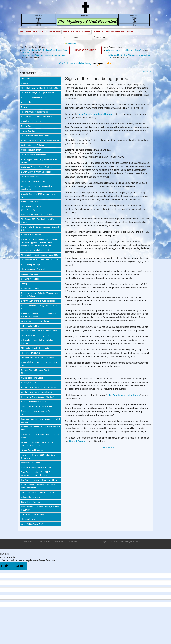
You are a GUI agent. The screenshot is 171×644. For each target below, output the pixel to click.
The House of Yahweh (30, 353)
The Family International (31, 519)
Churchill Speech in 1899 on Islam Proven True (39, 196)
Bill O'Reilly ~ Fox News (31, 497)
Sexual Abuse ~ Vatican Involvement (37, 406)
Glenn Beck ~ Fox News (31, 502)
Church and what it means (32, 121)
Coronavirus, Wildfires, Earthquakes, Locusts (44, 55)
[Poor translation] (20, 566)
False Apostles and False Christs (35, 321)
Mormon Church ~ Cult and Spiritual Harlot (39, 331)
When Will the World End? (32, 524)
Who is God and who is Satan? (34, 98)
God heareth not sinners (31, 150)
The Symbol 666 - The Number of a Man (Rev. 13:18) (38, 221)
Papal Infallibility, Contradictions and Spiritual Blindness (40, 228)
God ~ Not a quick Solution (32, 145)
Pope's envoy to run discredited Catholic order (38, 413)
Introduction (25, 32)
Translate (70, 43)
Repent (24, 107)
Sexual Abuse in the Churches (34, 402)
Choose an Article (86, 50)
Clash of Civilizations (30, 202)
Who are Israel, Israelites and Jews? (124, 50)
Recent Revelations (71, 32)
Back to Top (108, 447)
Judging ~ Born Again (30, 274)
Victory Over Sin (28, 131)
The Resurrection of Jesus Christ (35, 136)
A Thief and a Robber (30, 326)
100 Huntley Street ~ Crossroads (35, 348)
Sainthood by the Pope (31, 265)
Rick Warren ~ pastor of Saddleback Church (40, 480)
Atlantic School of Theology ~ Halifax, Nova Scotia (39, 307)
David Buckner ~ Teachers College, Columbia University (40, 508)
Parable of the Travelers (31, 288)
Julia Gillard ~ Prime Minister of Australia (38, 493)
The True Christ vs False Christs (35, 112)
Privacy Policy (27, 542)
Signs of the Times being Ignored (35, 250)
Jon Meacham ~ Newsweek (33, 515)
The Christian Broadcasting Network (36, 336)
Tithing (24, 284)
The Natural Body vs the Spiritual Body (37, 93)
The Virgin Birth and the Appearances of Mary (40, 255)
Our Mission (39, 32)
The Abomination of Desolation (34, 269)
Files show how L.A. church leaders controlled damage (40, 420)
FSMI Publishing (119, 542)
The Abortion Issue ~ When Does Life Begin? (40, 260)
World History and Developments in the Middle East (38, 188)
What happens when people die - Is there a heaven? (39, 161)
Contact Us (98, 32)
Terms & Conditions (43, 542)
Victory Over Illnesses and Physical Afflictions (40, 140)
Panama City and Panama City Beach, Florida (37, 372)
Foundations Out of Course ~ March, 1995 (39, 397)
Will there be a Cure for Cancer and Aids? (39, 387)
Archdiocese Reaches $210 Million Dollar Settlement (38, 456)
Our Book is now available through (85, 63)
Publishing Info (60, 542)
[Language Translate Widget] (78, 37)
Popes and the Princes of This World (37, 214)
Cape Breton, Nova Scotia (32, 378)
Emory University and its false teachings (38, 301)
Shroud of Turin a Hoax (31, 235)
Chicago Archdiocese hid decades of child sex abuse (40, 428)
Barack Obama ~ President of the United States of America (38, 486)
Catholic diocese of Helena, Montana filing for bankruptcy (40, 436)
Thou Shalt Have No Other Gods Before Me (40, 88)
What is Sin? (27, 102)
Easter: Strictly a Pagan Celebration (36, 172)
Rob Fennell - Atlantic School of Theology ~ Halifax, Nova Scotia (39, 315)
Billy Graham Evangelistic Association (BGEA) (37, 342)
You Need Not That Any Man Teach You (38, 358)
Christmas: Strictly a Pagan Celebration (38, 167)
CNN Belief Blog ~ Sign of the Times (36, 467)
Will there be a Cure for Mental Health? (38, 392)
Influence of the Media (31, 463)
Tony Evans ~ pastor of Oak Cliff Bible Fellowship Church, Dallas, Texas (37, 474)
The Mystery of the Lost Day (33, 181)
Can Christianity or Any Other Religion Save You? (40, 364)
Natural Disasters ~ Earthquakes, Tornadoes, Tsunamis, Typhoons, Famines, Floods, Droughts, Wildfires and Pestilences (40, 242)
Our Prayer (26, 79)
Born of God (26, 126)
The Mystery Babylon (30, 177)
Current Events (53, 32)
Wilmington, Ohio (28, 383)
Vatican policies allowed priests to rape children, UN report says (37, 444)
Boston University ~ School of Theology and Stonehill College (40, 295)
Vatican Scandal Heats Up (32, 450)
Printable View (145, 71)
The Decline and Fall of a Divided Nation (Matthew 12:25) (38, 208)
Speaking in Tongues (30, 279)
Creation (25, 83)
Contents (86, 32)
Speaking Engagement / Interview (120, 32)
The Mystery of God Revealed (34, 155)
